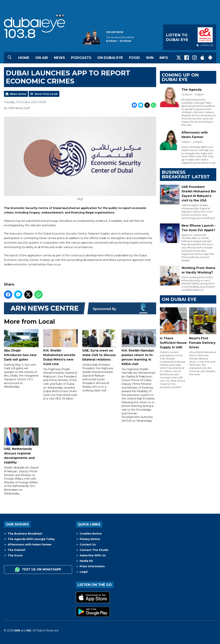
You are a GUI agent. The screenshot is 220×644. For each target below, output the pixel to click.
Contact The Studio (94, 550)
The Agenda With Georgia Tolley (31, 539)
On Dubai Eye (110, 58)
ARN (17, 630)
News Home (18, 94)
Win (150, 58)
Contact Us (88, 545)
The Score (15, 555)
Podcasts (81, 58)
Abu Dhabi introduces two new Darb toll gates (21, 345)
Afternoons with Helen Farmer (30, 545)
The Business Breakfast (25, 534)
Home (24, 58)
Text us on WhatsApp (38, 570)
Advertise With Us (93, 555)
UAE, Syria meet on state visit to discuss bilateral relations (100, 345)
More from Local (46, 94)
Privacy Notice (90, 539)
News (59, 58)
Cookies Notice (91, 534)
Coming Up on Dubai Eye (180, 77)
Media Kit (86, 561)
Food (135, 58)
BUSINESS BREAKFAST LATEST (186, 174)
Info (164, 58)
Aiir (29, 630)
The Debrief (17, 550)
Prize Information (92, 566)
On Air (42, 58)
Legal (84, 572)
